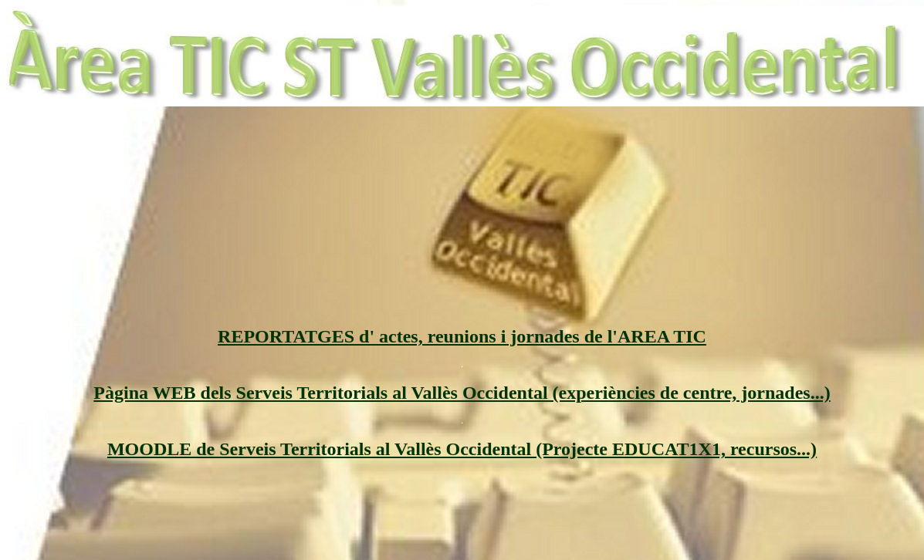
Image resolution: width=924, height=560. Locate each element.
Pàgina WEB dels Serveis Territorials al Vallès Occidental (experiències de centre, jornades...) (462, 393)
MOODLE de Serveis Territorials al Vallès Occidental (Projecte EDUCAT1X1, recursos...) (462, 449)
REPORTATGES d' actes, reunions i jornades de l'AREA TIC (462, 336)
